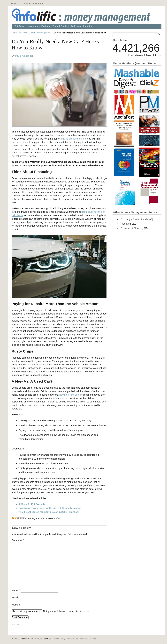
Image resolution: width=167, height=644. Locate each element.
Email (15, 597)
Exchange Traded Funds (54, 26)
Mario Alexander (24, 56)
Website (16, 605)
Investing (33, 26)
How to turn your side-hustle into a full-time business (50, 508)
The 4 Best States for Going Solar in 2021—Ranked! (49, 512)
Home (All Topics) (20, 33)
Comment (18, 540)
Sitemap (84, 639)
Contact (92, 639)
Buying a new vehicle (71, 395)
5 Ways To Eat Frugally (32, 504)
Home (14, 4)
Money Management (41, 33)
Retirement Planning (82, 26)
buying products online (73, 139)
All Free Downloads (33, 4)
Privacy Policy (59, 639)
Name (16, 590)
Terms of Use (72, 639)
